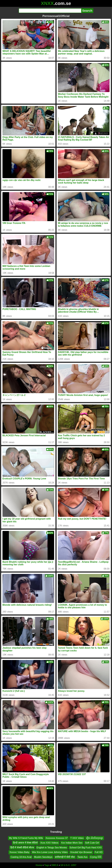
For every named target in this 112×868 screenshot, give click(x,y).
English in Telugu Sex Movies (52, 848)
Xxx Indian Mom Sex (72, 843)
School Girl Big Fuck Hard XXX (86, 848)
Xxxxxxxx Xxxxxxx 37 (57, 838)
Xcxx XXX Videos (49, 843)
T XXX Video (77, 838)
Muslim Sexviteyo (43, 857)
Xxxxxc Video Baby (19, 852)
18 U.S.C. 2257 (68, 865)
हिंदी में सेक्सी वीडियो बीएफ (22, 848)
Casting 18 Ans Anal (21, 857)
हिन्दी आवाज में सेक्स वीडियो (25, 843)
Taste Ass (82, 857)
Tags (47, 865)
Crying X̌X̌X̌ (96, 857)
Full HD (99, 852)
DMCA (55, 865)
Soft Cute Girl (92, 843)
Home (39, 865)
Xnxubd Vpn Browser (81, 852)
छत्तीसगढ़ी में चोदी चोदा (65, 857)
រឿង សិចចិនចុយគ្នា (94, 838)
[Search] (50, 11)
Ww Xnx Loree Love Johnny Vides (50, 852)
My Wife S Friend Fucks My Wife (26, 838)
